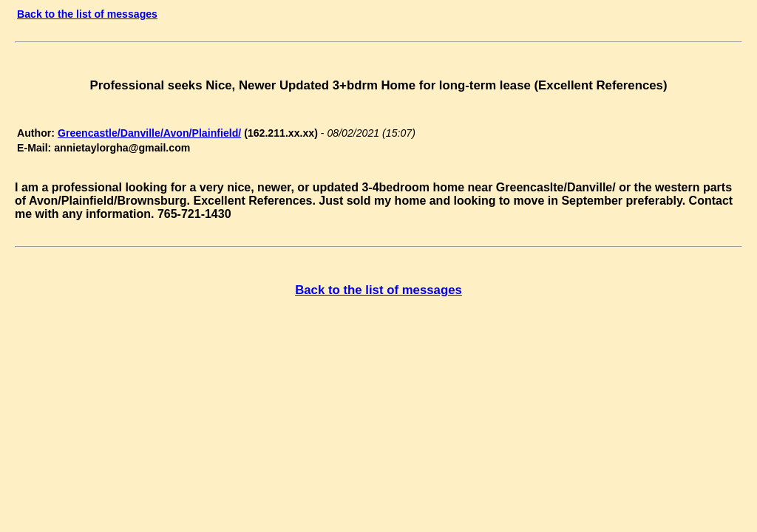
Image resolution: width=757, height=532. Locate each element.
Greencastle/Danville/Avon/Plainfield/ (149, 133)
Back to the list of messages (87, 14)
